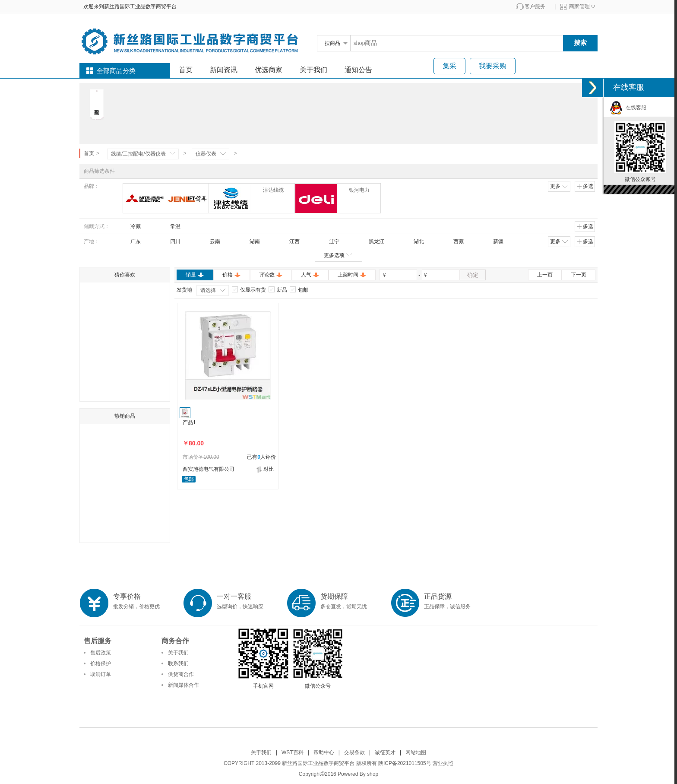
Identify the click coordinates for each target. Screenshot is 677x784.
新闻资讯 (224, 70)
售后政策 (101, 653)
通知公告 (358, 70)
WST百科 (293, 752)
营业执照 (443, 763)
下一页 (579, 275)
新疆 (494, 241)
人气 (310, 275)
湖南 (251, 241)
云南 (211, 241)
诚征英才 (385, 752)
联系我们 (178, 663)
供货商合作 (181, 674)
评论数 (271, 275)
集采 (449, 66)
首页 (186, 70)
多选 (585, 186)
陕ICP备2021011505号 (405, 763)
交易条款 (354, 752)
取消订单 (101, 674)
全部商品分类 (116, 71)
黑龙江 (373, 241)
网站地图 (416, 752)
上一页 (545, 275)
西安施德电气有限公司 (209, 469)
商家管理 (579, 6)
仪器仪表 (206, 154)
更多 (560, 186)
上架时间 (352, 275)
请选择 (208, 290)
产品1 (189, 422)
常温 (171, 226)
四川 (171, 241)
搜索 (580, 43)
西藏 (455, 241)
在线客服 (628, 108)
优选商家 (269, 70)
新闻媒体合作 (183, 685)
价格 (232, 275)
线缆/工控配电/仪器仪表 (138, 154)
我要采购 (493, 66)
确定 (473, 275)
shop (373, 774)
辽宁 (330, 241)
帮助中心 (324, 752)
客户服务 (535, 6)
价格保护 (101, 663)
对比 (265, 469)
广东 (132, 241)
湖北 (415, 241)
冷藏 (132, 226)
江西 (291, 241)
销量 (195, 275)
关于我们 (313, 70)
